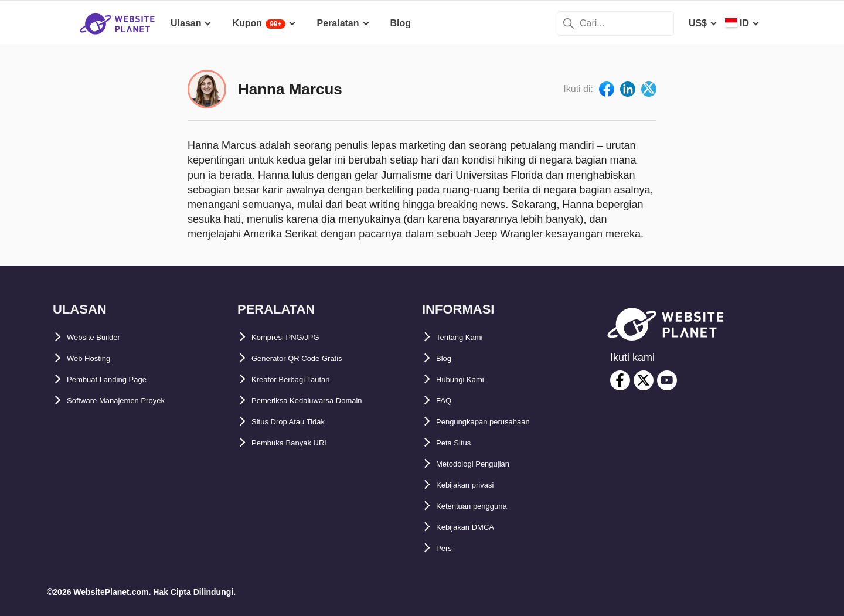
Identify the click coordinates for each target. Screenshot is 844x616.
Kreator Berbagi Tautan (303, 380)
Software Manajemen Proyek (130, 401)
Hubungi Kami (468, 380)
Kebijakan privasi (475, 485)
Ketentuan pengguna (483, 506)
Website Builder (102, 337)
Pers (446, 548)
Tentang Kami (467, 337)
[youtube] (667, 380)
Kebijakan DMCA (474, 527)
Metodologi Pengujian (485, 464)
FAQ (446, 401)
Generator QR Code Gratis (310, 358)
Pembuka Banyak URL (301, 443)
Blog (447, 358)
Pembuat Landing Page (119, 380)
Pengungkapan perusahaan (497, 422)
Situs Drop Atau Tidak (300, 422)
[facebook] (620, 380)
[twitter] (644, 380)
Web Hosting (95, 358)
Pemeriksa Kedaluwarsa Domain (324, 401)
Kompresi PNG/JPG (295, 337)
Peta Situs (459, 443)
